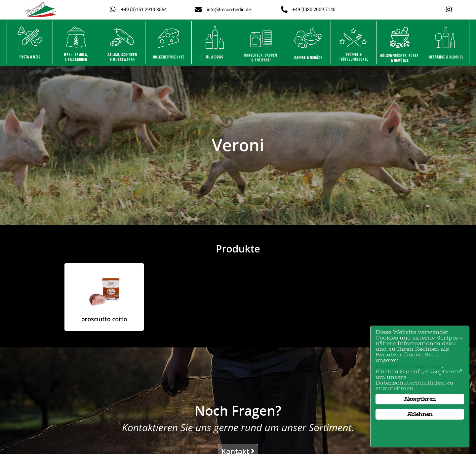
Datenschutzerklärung (409, 366)
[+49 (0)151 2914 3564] (113, 10)
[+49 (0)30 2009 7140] (284, 10)
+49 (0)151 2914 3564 (144, 10)
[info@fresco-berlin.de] (198, 10)
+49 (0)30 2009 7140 (314, 10)
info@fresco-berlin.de (229, 10)
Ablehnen (420, 414)
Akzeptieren (420, 399)
